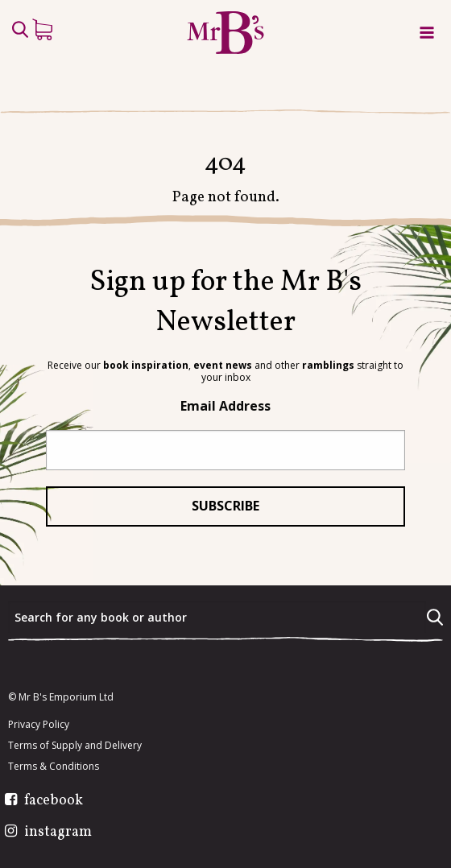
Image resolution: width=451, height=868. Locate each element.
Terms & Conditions (54, 767)
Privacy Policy (39, 725)
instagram (58, 833)
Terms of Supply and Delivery (75, 746)
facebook (54, 801)
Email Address (225, 406)
